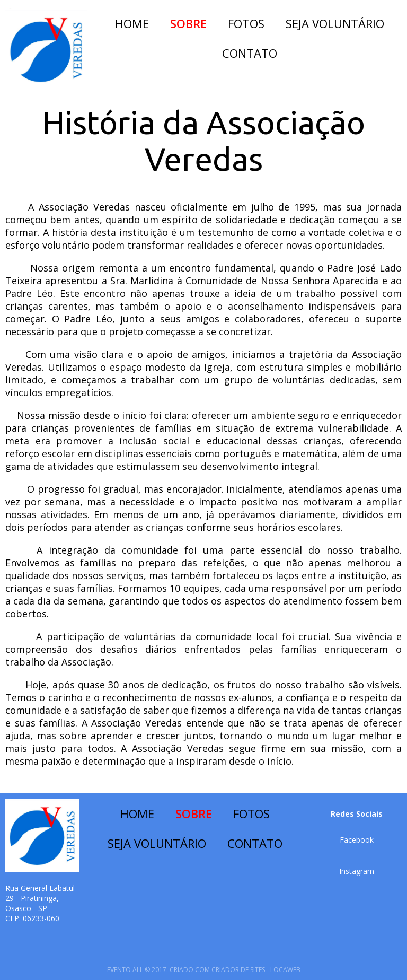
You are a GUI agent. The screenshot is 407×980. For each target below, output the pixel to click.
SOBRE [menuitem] (188, 23)
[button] (357, 840)
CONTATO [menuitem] (250, 53)
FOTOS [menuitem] (246, 23)
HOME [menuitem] (132, 23)
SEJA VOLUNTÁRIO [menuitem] (335, 23)
